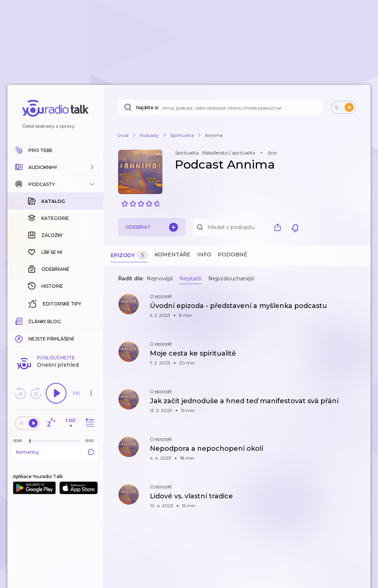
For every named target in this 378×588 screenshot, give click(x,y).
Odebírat (152, 227)
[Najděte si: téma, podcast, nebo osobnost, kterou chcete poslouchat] (220, 107)
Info (204, 255)
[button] (55, 167)
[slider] (30, 321)
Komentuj (55, 332)
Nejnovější (160, 279)
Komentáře (173, 255)
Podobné (233, 255)
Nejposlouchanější (231, 279)
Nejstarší (190, 279)
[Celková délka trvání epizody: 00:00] (91, 320)
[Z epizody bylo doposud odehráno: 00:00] (20, 320)
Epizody (129, 255)
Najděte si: (148, 108)
